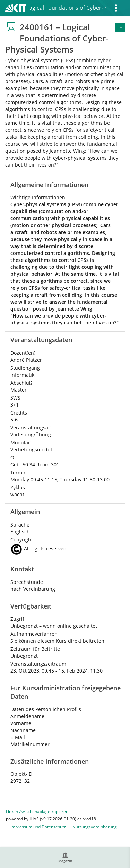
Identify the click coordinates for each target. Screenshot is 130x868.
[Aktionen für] (120, 27)
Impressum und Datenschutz (38, 827)
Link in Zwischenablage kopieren (37, 811)
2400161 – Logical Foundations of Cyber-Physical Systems (68, 8)
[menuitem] (65, 858)
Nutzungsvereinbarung (95, 827)
